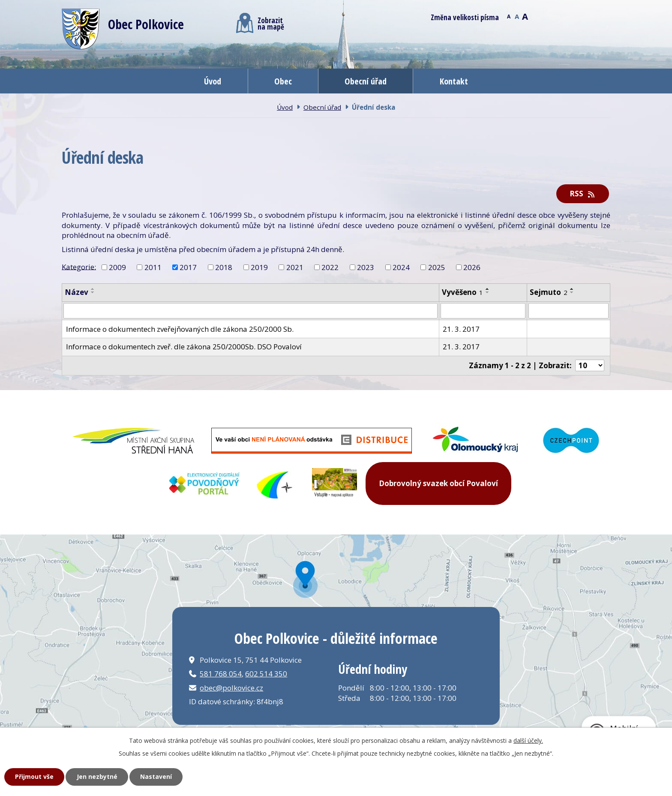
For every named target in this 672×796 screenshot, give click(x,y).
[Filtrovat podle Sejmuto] (568, 311)
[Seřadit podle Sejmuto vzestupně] (572, 289)
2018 (224, 267)
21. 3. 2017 (461, 329)
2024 (401, 267)
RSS (583, 194)
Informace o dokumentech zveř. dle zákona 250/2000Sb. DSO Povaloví (184, 347)
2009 (117, 267)
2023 (366, 267)
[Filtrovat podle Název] (250, 311)
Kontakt (454, 81)
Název (76, 292)
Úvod (213, 81)
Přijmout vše (34, 776)
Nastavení (156, 776)
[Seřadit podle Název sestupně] (93, 292)
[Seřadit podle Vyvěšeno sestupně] (488, 292)
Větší (525, 16)
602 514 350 (266, 674)
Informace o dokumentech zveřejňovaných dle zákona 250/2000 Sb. (180, 329)
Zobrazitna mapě (260, 23)
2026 (472, 267)
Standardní (517, 16)
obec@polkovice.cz (231, 688)
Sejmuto (549, 292)
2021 (295, 267)
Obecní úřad (366, 81)
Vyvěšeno (462, 292)
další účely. (528, 740)
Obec (283, 81)
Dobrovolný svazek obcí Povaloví (438, 483)
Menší (508, 16)
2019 (259, 267)
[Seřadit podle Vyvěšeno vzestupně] (488, 289)
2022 (330, 267)
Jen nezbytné (97, 776)
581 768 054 (221, 674)
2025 (437, 267)
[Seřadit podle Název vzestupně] (93, 289)
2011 (153, 267)
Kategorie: (79, 266)
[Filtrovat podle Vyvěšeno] (483, 311)
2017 (188, 267)
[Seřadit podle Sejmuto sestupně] (572, 292)
